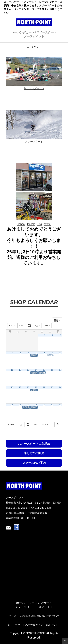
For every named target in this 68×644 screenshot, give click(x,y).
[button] (58, 425)
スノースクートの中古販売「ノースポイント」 (34, 625)
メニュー (34, 47)
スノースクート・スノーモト (34, 607)
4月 (38, 326)
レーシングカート (34, 88)
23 (52, 387)
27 (28, 405)
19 (20, 387)
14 (36, 370)
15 (44, 370)
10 (60, 353)
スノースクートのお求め (34, 444)
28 (36, 405)
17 (60, 370)
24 (60, 387)
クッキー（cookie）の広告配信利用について (34, 616)
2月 (22, 326)
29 (44, 405)
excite (47, 224)
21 (36, 387)
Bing (39, 224)
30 (52, 405)
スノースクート (34, 142)
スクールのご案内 (34, 463)
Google (31, 224)
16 (52, 370)
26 (20, 405)
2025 (47, 326)
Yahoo (21, 224)
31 (60, 405)
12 (20, 370)
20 (28, 387)
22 (44, 387)
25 (12, 405)
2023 (13, 326)
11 (12, 370)
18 (12, 387)
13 (28, 370)
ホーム (20, 603)
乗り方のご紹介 (34, 453)
